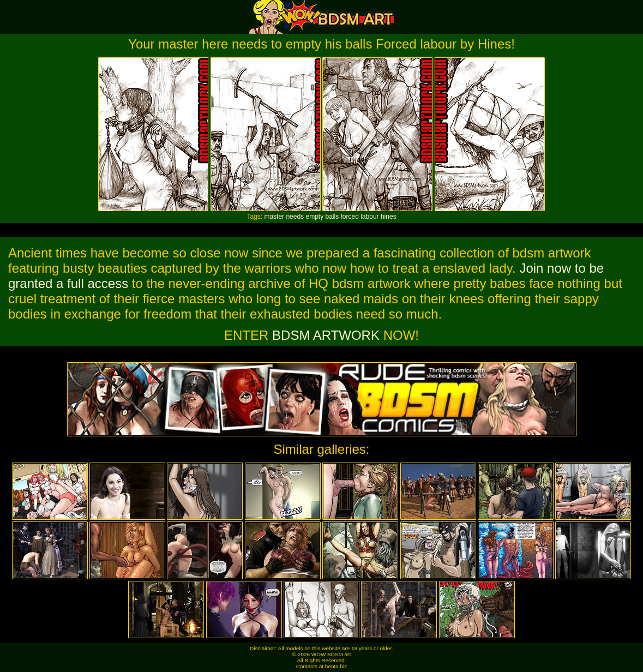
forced (350, 217)
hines (389, 217)
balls (332, 217)
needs (295, 217)
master (274, 217)
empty (314, 217)
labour (369, 217)
